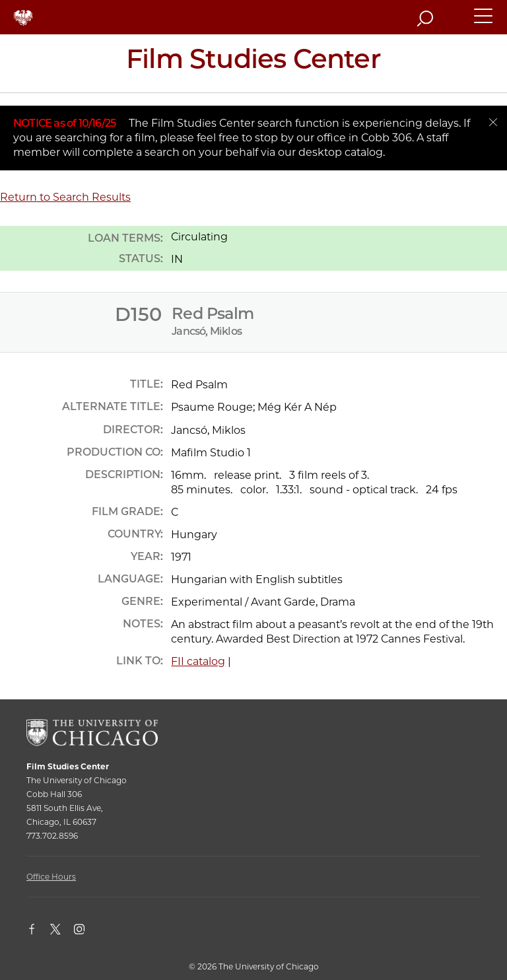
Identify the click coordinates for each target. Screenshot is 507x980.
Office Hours (51, 877)
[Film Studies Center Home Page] (253, 63)
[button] (484, 22)
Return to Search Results (65, 197)
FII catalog (198, 661)
